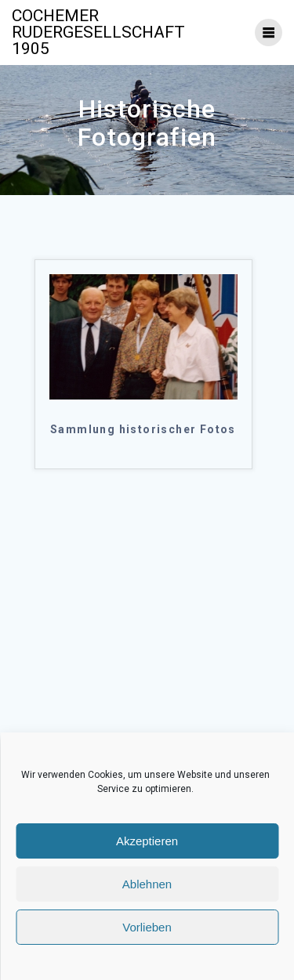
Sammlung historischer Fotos (143, 429)
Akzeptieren (147, 841)
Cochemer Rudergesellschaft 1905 (98, 33)
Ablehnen (147, 884)
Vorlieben (147, 927)
